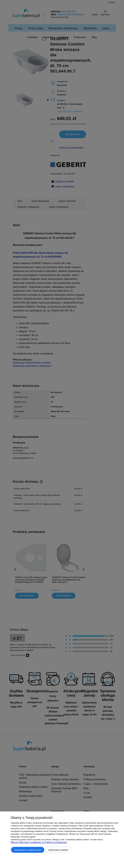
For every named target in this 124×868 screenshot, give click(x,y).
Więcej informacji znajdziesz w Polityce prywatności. (39, 842)
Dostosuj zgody (59, 850)
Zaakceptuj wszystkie (28, 850)
